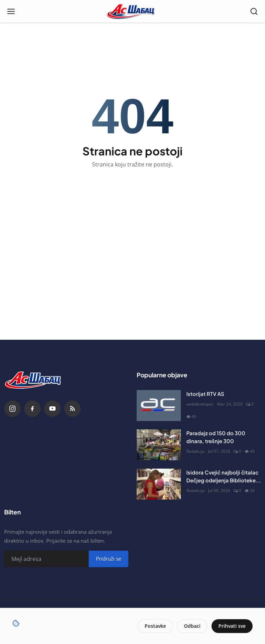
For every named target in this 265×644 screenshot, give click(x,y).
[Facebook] (32, 409)
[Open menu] (11, 11)
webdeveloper (200, 404)
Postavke (155, 626)
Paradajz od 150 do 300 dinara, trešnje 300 (216, 437)
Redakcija (195, 451)
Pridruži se (109, 559)
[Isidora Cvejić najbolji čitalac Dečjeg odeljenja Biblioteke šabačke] (159, 484)
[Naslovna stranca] (133, 11)
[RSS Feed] (72, 409)
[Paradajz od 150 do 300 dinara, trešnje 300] (159, 445)
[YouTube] (52, 409)
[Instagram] (12, 409)
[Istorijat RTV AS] (159, 406)
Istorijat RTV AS (205, 394)
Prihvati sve (232, 626)
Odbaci (192, 626)
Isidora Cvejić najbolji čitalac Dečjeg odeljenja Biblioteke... (224, 476)
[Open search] (254, 11)
